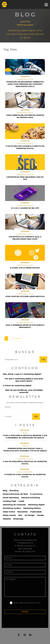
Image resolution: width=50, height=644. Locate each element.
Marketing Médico (32, 508)
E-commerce (36, 494)
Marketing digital (36, 505)
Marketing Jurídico (12, 508)
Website (7, 519)
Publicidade (36, 512)
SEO (20, 515)
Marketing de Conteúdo (14, 505)
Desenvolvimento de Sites (15, 494)
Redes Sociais (9, 515)
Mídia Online (9, 512)
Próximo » (18, 338)
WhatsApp (18, 519)
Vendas (40, 515)
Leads (21, 501)
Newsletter (23, 512)
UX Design (30, 515)
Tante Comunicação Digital (7, 4)
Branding (14, 491)
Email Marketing (11, 498)
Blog (5, 491)
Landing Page (10, 501)
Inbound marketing (30, 498)
